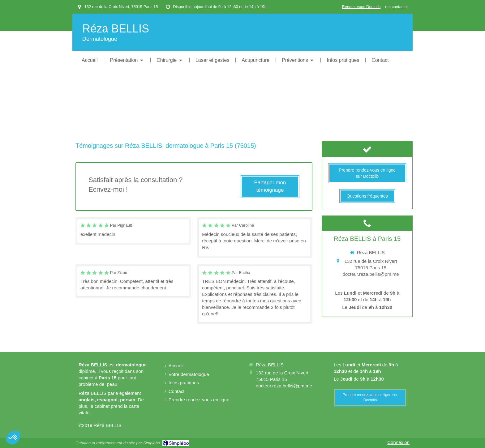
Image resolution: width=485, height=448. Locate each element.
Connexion (398, 442)
